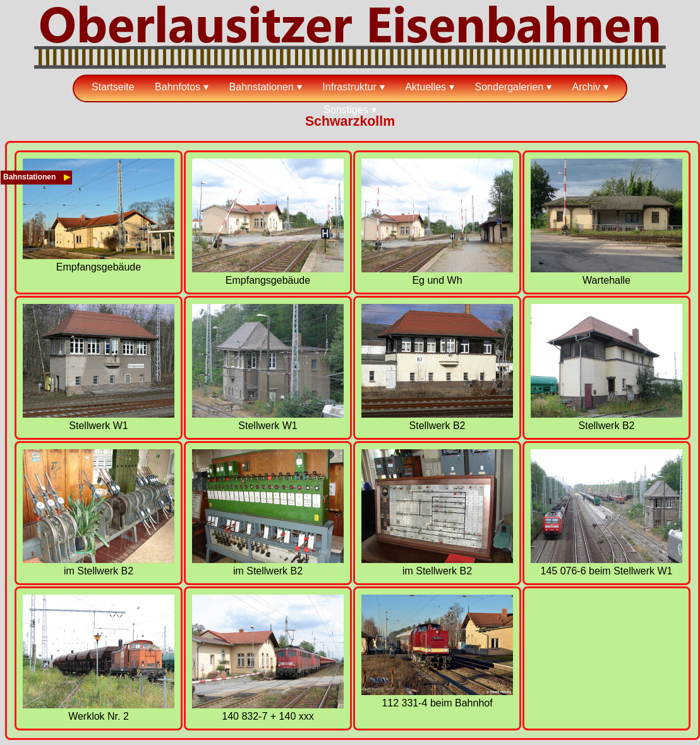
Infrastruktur (349, 87)
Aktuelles (425, 87)
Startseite (113, 87)
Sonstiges (346, 110)
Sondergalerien (510, 87)
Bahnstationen (262, 87)
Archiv (586, 87)
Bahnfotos (178, 87)
